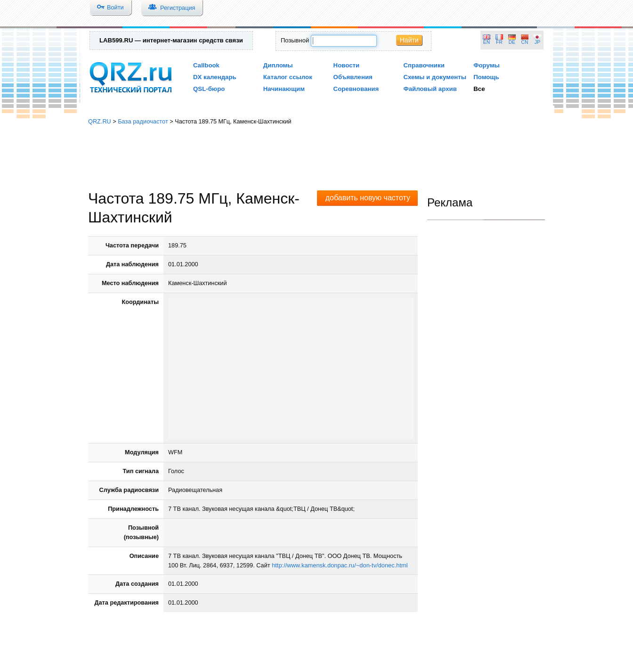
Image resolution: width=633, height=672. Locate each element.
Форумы (487, 65)
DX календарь (215, 77)
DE (512, 42)
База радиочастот (143, 121)
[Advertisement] (316, 158)
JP (537, 42)
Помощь (486, 77)
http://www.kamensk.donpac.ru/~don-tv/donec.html (340, 565)
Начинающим (284, 89)
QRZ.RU (100, 121)
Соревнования (356, 89)
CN (525, 42)
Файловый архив (430, 89)
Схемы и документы (435, 77)
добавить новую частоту (368, 198)
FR (499, 42)
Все (479, 89)
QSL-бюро (209, 89)
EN (487, 42)
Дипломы (278, 65)
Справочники (424, 65)
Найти (409, 40)
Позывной (295, 40)
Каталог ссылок (288, 77)
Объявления (353, 77)
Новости (347, 65)
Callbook (206, 65)
